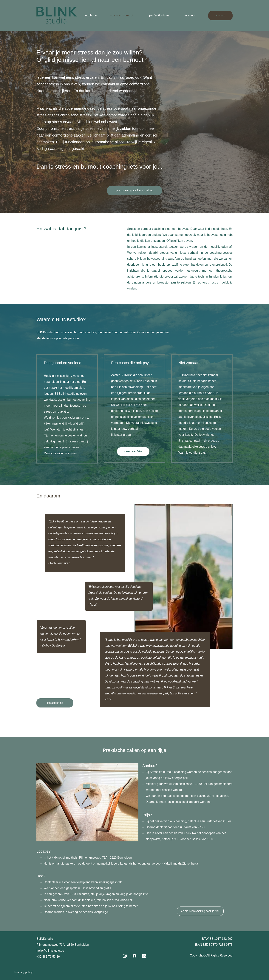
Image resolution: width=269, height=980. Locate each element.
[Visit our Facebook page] (134, 956)
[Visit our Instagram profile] (125, 956)
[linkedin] (144, 956)
